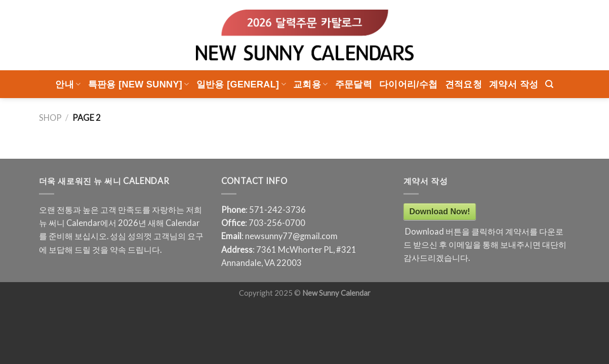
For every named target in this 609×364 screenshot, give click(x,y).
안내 (68, 84)
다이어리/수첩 (409, 84)
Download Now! (440, 212)
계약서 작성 (514, 84)
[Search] (549, 84)
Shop (50, 118)
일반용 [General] (241, 84)
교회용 (311, 84)
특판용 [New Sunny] (139, 84)
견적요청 (463, 84)
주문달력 (354, 84)
